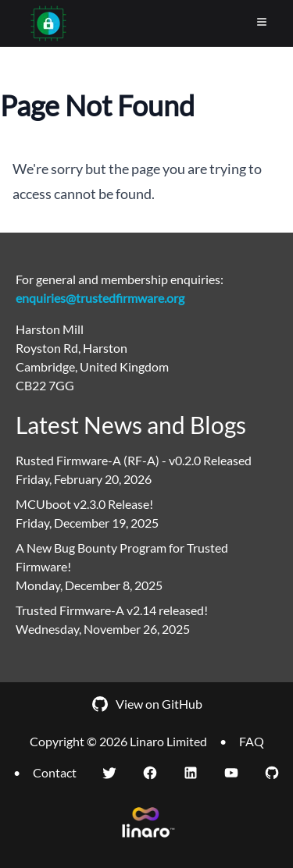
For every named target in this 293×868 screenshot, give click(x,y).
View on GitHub (146, 704)
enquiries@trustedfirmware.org (100, 298)
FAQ (252, 741)
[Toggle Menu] (262, 22)
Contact (55, 772)
